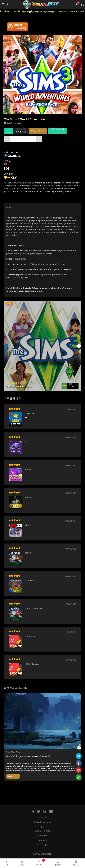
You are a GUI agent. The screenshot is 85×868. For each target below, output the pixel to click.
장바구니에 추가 (38, 131)
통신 (42, 827)
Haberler (42, 836)
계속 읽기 (13, 776)
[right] (79, 346)
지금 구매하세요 (57, 131)
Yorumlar (43, 840)
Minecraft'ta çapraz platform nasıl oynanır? (28, 756)
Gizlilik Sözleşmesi (43, 822)
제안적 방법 (42, 817)
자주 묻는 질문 (42, 845)
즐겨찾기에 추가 (12, 123)
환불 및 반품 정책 (42, 831)
